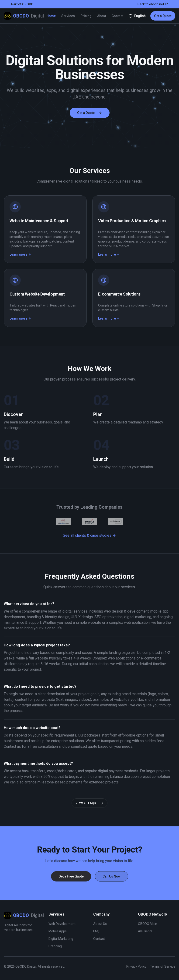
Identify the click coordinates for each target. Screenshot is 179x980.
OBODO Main (148, 924)
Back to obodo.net (153, 4)
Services (68, 16)
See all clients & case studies (89, 535)
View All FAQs (89, 803)
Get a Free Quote (71, 876)
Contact (117, 16)
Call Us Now (112, 876)
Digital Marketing (61, 939)
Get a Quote (163, 16)
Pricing (86, 16)
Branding (55, 946)
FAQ (96, 931)
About (102, 16)
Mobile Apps (58, 931)
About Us (100, 924)
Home (51, 16)
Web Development (62, 924)
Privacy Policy (136, 966)
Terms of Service (163, 966)
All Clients (145, 931)
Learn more (20, 254)
